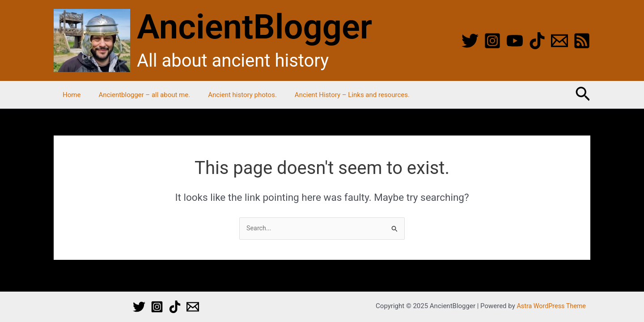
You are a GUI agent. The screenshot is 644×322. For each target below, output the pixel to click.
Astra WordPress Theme (551, 306)
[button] (583, 95)
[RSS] (582, 41)
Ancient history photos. (231, 95)
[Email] (559, 41)
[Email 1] (193, 307)
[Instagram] (492, 41)
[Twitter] (470, 41)
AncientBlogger (254, 27)
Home (69, 95)
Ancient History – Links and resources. (337, 95)
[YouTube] (515, 41)
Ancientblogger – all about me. (138, 95)
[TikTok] (537, 41)
